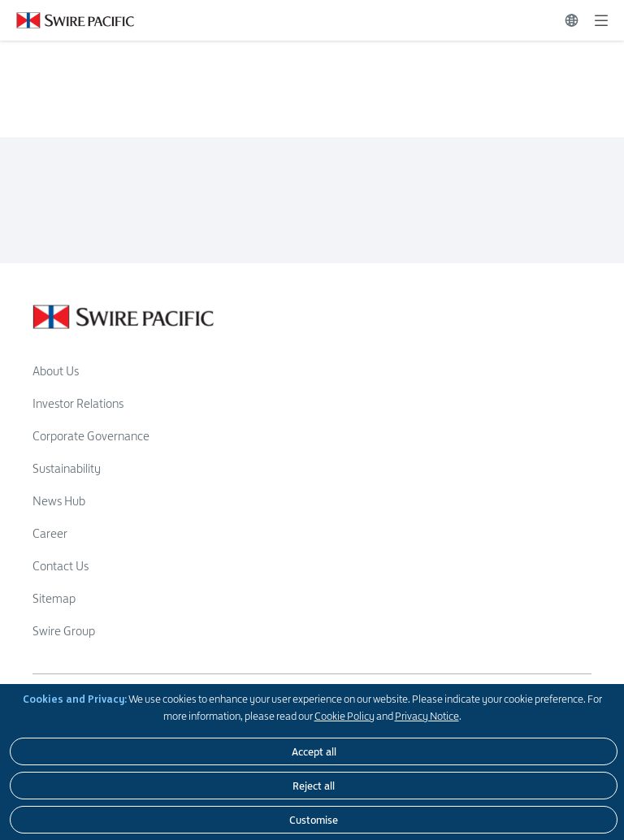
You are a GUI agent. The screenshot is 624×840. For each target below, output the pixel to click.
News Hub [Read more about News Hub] (59, 501)
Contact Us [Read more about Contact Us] (61, 566)
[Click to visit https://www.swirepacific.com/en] (67, 20)
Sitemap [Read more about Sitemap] (54, 598)
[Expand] (601, 20)
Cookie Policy (344, 716)
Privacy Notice (427, 716)
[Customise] (314, 820)
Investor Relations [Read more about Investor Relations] (78, 403)
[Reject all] (314, 786)
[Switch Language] (572, 20)
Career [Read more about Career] (50, 533)
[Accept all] (314, 751)
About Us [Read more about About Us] (56, 371)
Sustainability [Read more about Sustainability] (67, 468)
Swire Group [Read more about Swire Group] (64, 631)
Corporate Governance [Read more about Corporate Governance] (91, 436)
